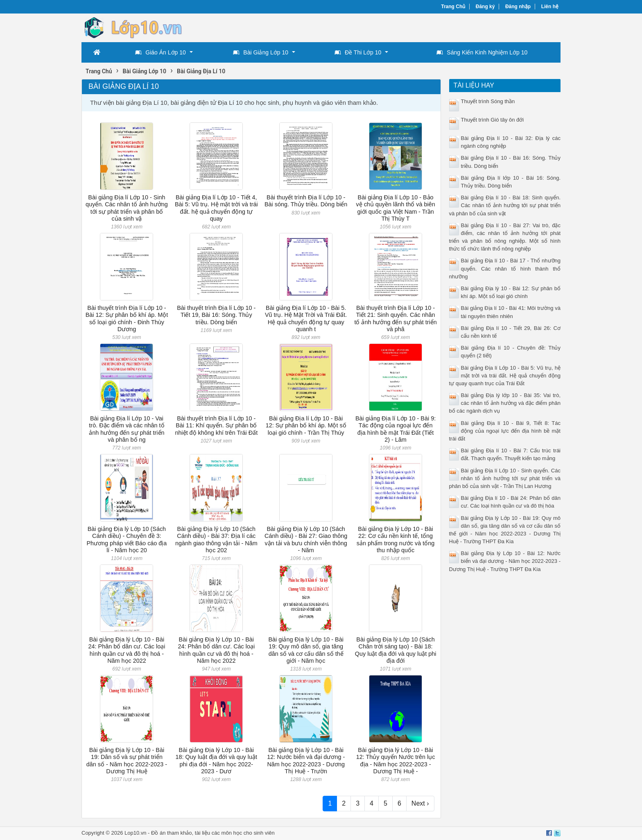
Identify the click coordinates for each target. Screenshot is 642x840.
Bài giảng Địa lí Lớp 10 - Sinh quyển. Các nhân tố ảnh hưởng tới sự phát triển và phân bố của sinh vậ (127, 208)
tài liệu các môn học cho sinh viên (235, 833)
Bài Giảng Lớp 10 (261, 52)
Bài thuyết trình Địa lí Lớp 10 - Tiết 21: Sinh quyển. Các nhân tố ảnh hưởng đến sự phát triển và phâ (395, 318)
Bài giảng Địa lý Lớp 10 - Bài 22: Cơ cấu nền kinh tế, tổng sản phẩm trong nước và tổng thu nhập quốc (396, 540)
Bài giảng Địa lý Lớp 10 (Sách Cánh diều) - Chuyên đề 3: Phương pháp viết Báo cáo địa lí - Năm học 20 (127, 540)
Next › (420, 803)
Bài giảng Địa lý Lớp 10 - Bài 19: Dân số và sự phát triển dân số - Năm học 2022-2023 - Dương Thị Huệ (127, 761)
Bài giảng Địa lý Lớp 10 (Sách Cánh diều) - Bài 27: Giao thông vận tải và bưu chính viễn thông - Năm (306, 540)
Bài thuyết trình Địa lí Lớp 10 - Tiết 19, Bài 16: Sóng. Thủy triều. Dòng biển (216, 315)
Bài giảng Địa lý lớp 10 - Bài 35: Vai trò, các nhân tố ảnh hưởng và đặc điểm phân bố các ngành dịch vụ (505, 403)
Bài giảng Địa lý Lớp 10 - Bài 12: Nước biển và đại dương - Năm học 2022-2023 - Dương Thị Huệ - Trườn (306, 761)
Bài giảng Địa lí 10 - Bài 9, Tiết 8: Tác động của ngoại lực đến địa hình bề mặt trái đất (505, 431)
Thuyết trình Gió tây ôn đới (493, 120)
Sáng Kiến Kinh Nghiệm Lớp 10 (482, 52)
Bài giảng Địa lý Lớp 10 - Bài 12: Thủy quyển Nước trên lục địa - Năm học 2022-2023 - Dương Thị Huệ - (396, 761)
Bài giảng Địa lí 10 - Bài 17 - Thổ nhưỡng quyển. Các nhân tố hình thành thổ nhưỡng (505, 268)
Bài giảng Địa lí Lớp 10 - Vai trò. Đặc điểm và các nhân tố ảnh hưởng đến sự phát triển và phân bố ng (127, 429)
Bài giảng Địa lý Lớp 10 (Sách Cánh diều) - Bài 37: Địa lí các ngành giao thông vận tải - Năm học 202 (216, 540)
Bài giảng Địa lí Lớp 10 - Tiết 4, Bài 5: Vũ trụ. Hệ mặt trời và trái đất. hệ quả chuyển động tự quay (216, 208)
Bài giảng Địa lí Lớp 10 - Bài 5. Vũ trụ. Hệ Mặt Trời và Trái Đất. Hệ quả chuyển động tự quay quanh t (306, 318)
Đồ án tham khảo (172, 833)
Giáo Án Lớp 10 (160, 52)
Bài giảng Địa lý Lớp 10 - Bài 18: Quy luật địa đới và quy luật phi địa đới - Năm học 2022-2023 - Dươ (216, 761)
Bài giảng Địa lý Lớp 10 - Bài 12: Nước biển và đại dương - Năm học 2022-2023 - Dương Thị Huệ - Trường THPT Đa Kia (505, 561)
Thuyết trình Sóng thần (488, 101)
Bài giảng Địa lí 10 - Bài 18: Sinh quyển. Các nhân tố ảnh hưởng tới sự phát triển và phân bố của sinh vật (505, 205)
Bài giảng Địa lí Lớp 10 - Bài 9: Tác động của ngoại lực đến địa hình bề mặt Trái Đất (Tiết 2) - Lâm (396, 429)
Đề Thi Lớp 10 (358, 52)
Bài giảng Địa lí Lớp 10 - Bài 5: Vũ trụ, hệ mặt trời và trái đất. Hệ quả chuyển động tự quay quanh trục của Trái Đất (505, 376)
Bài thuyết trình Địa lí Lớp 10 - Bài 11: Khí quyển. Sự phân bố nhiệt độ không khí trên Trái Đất (216, 426)
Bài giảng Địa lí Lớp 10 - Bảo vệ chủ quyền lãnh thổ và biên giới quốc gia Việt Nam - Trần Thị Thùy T (395, 208)
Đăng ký (485, 7)
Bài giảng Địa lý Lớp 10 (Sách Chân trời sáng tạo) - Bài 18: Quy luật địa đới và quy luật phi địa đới (396, 650)
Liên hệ (550, 7)
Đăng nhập (518, 7)
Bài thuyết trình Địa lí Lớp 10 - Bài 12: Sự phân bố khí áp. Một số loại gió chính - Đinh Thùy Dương (127, 318)
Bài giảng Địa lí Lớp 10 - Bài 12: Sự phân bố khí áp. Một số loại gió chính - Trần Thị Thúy (306, 426)
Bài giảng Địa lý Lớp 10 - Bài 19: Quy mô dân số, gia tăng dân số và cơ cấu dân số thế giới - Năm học (306, 650)
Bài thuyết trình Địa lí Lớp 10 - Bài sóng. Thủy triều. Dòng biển (306, 201)
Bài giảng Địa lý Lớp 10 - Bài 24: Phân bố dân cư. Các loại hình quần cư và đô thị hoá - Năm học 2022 (127, 650)
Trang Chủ (453, 7)
